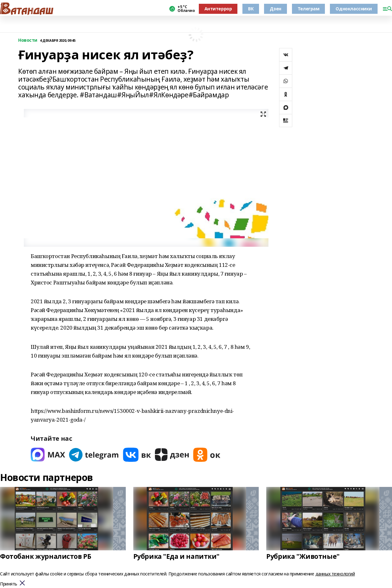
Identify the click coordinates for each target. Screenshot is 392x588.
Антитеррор (218, 9)
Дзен (275, 9)
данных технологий (335, 574)
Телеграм (309, 9)
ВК (251, 9)
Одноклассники (354, 9)
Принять (9, 584)
